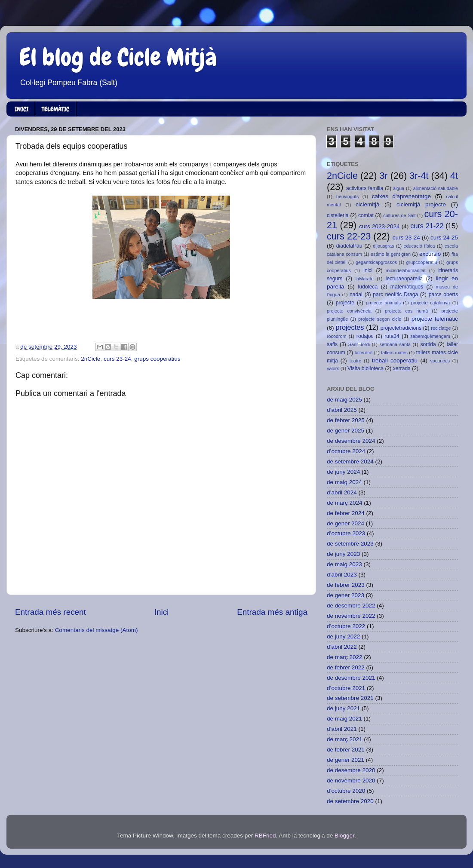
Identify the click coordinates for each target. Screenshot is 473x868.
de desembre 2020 (351, 770)
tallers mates (394, 353)
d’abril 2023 (342, 575)
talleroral (364, 353)
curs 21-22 (427, 226)
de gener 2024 (346, 523)
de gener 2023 (346, 595)
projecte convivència (349, 311)
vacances (440, 361)
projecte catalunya (430, 303)
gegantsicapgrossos (376, 262)
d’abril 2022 (342, 647)
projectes (350, 327)
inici (368, 270)
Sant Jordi (359, 344)
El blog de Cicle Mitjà (118, 57)
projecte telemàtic (435, 319)
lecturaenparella (404, 279)
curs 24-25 (444, 238)
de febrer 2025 (346, 420)
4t (454, 176)
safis (332, 344)
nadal (356, 294)
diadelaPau (349, 246)
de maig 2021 (344, 719)
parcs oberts (443, 294)
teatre (356, 361)
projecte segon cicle (380, 319)
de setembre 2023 (350, 544)
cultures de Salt (399, 215)
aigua (399, 188)
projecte (345, 303)
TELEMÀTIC (55, 109)
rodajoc (365, 336)
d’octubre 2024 (346, 451)
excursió (430, 254)
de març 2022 (345, 657)
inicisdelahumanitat (406, 270)
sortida (428, 344)
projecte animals (383, 303)
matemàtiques (407, 287)
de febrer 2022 (346, 667)
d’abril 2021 (342, 729)
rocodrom (337, 336)
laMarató (365, 279)
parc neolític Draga (395, 294)
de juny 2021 (343, 708)
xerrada (402, 368)
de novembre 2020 (351, 781)
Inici (162, 612)
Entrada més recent (51, 612)
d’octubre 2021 (346, 688)
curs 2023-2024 (379, 226)
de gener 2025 (346, 431)
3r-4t (419, 176)
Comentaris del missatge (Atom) (97, 630)
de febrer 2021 (346, 750)
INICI (21, 109)
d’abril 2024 (342, 492)
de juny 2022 (343, 636)
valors (333, 368)
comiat (366, 215)
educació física (419, 246)
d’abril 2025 (342, 410)
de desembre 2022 (351, 606)
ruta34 (392, 336)
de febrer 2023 (346, 585)
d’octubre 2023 (346, 533)
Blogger (344, 836)
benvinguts (347, 196)
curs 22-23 (349, 236)
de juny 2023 (343, 554)
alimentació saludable (436, 188)
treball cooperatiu (395, 360)
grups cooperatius (157, 359)
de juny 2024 (343, 472)
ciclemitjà (368, 204)
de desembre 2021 (351, 678)
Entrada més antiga (272, 612)
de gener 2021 (346, 760)
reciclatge (441, 328)
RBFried (265, 836)
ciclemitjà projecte (421, 204)
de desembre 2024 (351, 441)
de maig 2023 (344, 564)
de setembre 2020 (350, 801)
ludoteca (368, 287)
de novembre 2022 (351, 616)
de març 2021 (345, 739)
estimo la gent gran (391, 254)
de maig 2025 (344, 400)
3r (383, 176)
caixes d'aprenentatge (401, 196)
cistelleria (338, 215)
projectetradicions (401, 328)
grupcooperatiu (422, 262)
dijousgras (383, 246)
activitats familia (365, 188)
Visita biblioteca (365, 368)
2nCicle (91, 359)
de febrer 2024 (346, 513)
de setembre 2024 (350, 462)
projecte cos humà (406, 311)
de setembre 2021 (350, 698)
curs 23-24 (117, 359)
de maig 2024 (344, 482)
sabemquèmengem (430, 336)
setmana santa (395, 344)
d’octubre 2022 (346, 626)
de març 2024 (345, 503)
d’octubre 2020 (346, 791)
